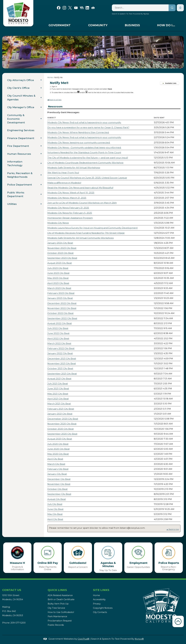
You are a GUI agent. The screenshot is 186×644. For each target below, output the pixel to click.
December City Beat (59, 479)
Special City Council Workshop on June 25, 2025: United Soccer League (87, 178)
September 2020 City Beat (62, 434)
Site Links (101, 590)
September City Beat (59, 494)
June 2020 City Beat (58, 449)
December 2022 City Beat (62, 303)
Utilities (12, 204)
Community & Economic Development (16, 119)
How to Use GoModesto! (61, 612)
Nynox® (139, 639)
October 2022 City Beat (60, 313)
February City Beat (58, 469)
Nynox (146, 14)
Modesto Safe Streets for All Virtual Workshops (74, 168)
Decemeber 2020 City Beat (63, 419)
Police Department (20, 185)
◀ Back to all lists (54, 100)
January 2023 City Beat (60, 298)
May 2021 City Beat (58, 394)
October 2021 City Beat (60, 368)
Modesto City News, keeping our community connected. (79, 143)
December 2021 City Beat (62, 358)
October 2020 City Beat (61, 429)
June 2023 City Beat (58, 273)
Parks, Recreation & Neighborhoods (20, 175)
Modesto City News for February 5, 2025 (70, 213)
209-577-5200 (18, 623)
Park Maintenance (57, 616)
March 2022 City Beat (59, 343)
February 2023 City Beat (61, 293)
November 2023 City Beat (62, 248)
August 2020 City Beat (60, 439)
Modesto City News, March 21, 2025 (67, 198)
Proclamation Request (60, 621)
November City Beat (59, 484)
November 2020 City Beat (62, 424)
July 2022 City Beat (58, 328)
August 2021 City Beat (59, 379)
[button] (177, 52)
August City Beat (57, 499)
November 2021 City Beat (62, 363)
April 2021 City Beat (58, 399)
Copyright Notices (103, 608)
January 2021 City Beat (60, 414)
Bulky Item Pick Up (58, 604)
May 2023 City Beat (58, 278)
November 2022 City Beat (62, 308)
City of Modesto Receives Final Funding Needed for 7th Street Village (86, 233)
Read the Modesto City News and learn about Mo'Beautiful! (80, 188)
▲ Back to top (173, 529)
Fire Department (18, 146)
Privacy (97, 604)
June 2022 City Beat (58, 333)
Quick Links (57, 590)
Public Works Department (16, 194)
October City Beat (57, 489)
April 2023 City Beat (58, 283)
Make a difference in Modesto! (64, 183)
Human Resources (19, 154)
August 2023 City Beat (60, 263)
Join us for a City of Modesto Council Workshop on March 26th (82, 203)
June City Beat (55, 509)
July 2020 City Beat (58, 444)
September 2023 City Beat (62, 258)
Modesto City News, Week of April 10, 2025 (71, 193)
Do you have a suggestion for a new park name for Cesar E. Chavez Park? (88, 127)
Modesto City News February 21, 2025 (68, 208)
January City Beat (57, 474)
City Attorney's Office (21, 80)
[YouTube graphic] (76, 7)
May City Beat (55, 514)
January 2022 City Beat (60, 353)
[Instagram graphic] (64, 7)
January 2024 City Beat (60, 243)
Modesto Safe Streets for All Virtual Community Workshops (80, 238)
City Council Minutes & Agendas (21, 98)
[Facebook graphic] (59, 7)
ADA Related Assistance (60, 595)
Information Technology (15, 163)
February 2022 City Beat (61, 348)
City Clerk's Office (18, 88)
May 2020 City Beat (58, 454)
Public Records (56, 625)
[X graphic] (70, 7)
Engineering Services (21, 130)
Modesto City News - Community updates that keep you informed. (84, 147)
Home (50, 77)
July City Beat (55, 504)
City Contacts (100, 612)
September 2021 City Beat (62, 374)
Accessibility (99, 599)
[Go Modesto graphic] (93, 7)
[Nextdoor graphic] (82, 7)
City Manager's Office (21, 107)
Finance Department (21, 138)
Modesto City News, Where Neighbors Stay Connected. (78, 132)
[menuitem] (60, 26)
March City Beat (56, 464)
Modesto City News (58, 223)
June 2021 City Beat (58, 389)
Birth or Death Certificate (61, 599)
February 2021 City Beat (61, 409)
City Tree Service (56, 608)
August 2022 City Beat (60, 323)
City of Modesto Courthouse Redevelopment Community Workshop (85, 163)
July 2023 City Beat (58, 268)
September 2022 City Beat (62, 318)
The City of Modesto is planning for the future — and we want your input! (88, 158)
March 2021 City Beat (59, 404)
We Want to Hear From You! (63, 173)
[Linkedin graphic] (87, 7)
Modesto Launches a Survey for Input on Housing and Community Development (92, 228)
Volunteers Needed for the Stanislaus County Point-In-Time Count (84, 152)
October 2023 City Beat (60, 253)
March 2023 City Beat (59, 288)
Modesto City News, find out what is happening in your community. (84, 122)
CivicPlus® (83, 639)
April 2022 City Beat (58, 338)
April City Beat (55, 459)
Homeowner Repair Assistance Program (70, 218)
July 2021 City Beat (58, 384)
